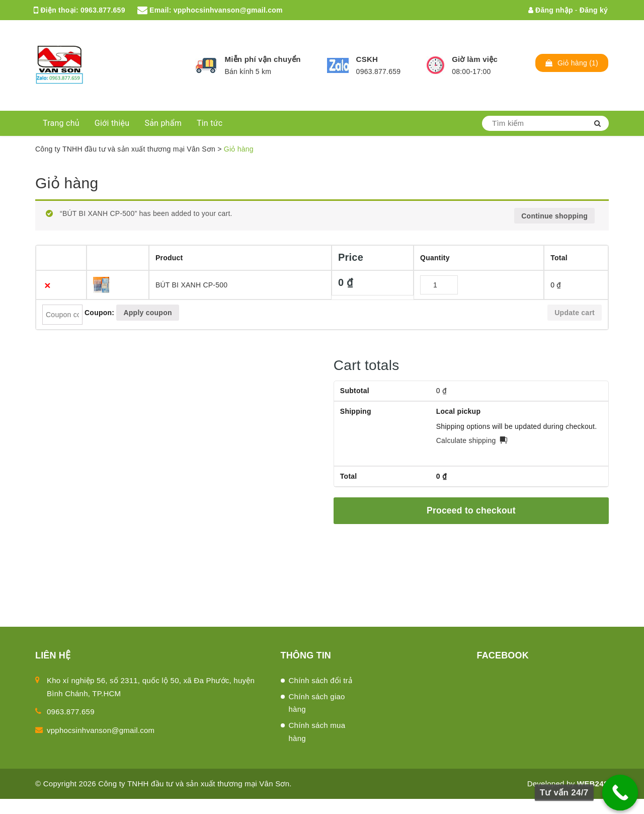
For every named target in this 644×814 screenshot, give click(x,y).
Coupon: (99, 313)
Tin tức (210, 123)
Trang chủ (61, 123)
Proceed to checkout (471, 510)
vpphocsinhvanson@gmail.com (228, 10)
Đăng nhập (551, 10)
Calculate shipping (466, 440)
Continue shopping (554, 216)
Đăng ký (594, 10)
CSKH (367, 59)
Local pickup (459, 411)
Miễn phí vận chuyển (262, 59)
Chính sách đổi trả (321, 680)
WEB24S (593, 784)
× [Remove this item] (48, 285)
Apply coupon (147, 313)
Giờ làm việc (475, 59)
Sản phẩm (163, 123)
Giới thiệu (112, 123)
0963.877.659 (103, 10)
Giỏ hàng (67, 183)
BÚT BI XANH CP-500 (192, 285)
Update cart (575, 313)
